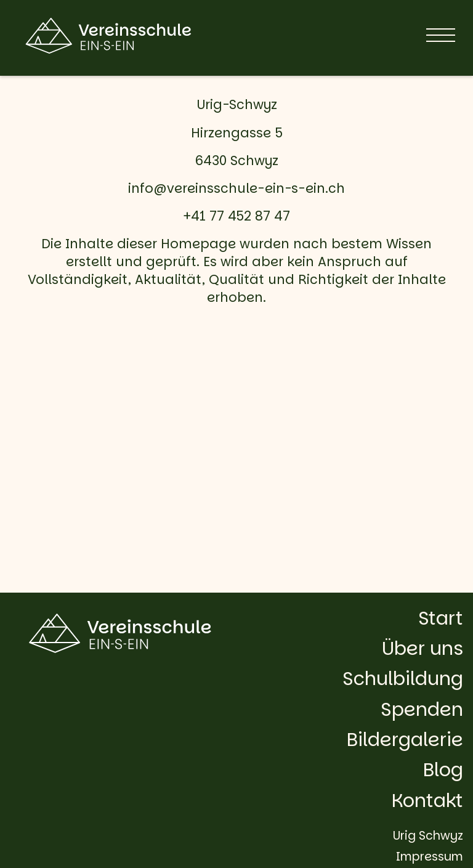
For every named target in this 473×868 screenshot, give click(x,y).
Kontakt (427, 801)
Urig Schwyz (428, 836)
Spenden (422, 709)
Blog (443, 770)
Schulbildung (403, 679)
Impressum (430, 857)
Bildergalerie (405, 740)
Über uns (422, 648)
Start (441, 618)
